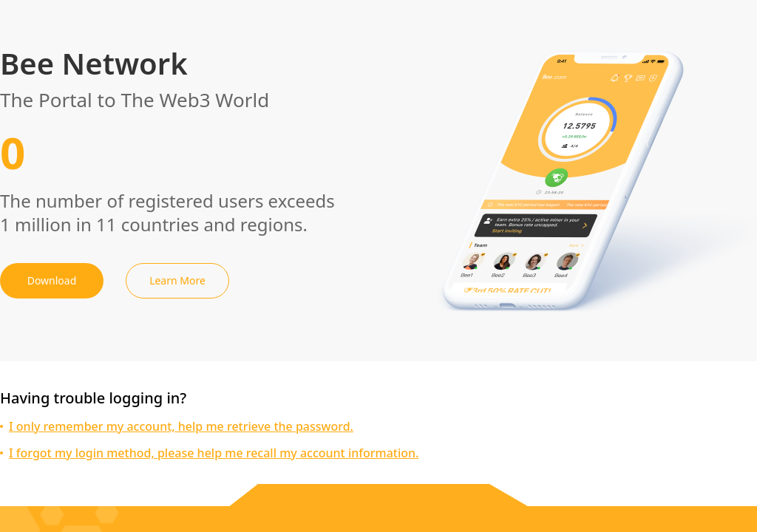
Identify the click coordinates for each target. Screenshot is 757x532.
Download (52, 280)
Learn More (177, 280)
